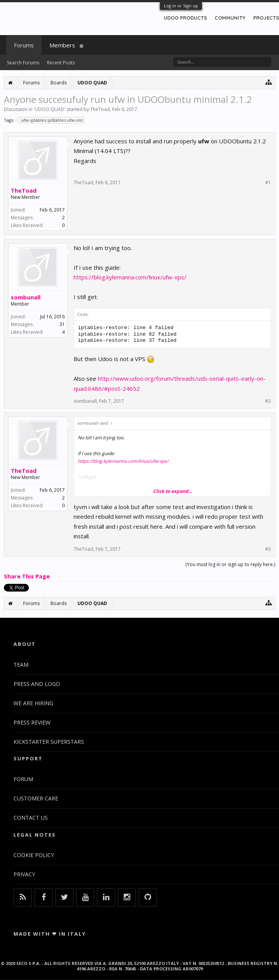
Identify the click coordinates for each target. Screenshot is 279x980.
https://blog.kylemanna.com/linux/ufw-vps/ (130, 277)
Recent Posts (61, 63)
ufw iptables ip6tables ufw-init (51, 120)
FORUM (23, 779)
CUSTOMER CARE (36, 798)
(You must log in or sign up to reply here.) (230, 564)
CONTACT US (31, 818)
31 (62, 324)
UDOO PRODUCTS (185, 18)
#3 (268, 549)
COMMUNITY (230, 18)
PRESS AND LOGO (37, 684)
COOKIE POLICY (34, 855)
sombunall (26, 297)
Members (62, 45)
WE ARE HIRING (33, 703)
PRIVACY (24, 874)
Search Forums (23, 63)
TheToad (100, 109)
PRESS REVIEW (32, 722)
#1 (268, 183)
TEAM (21, 665)
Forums (24, 45)
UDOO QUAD (50, 109)
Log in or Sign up (181, 6)
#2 (268, 401)
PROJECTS (266, 18)
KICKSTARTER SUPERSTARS (49, 742)
